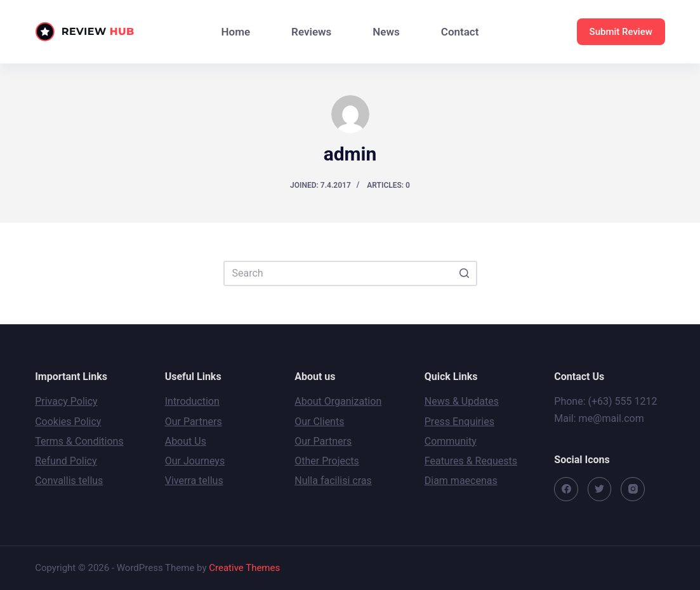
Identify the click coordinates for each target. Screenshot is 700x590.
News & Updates (462, 401)
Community (451, 441)
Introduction (192, 401)
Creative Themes (244, 568)
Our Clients (319, 422)
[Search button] (465, 273)
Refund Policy (66, 461)
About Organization (338, 401)
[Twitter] (600, 489)
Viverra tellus (194, 481)
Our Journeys (195, 461)
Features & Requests (471, 461)
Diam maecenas (461, 481)
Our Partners (194, 422)
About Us (186, 441)
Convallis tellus (69, 481)
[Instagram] (633, 489)
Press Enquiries (459, 422)
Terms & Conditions (79, 441)
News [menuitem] (386, 32)
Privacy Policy (66, 401)
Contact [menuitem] (460, 32)
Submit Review (621, 32)
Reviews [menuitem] (311, 32)
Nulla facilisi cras (333, 481)
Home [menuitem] (236, 32)
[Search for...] (350, 273)
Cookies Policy (68, 422)
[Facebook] (566, 489)
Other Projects (327, 461)
